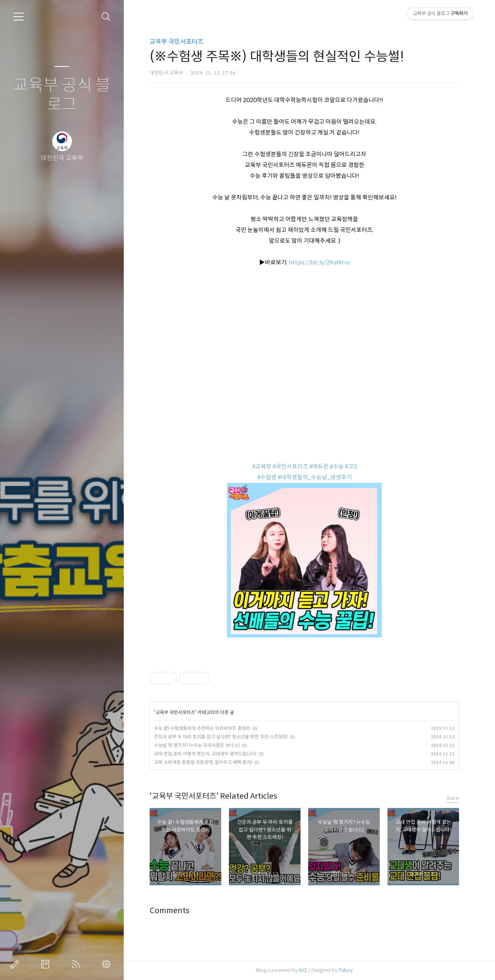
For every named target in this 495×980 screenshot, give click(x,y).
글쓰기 (16, 964)
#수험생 (267, 477)
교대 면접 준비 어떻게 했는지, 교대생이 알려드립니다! (205, 754)
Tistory (346, 970)
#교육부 (262, 466)
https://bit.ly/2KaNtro (319, 262)
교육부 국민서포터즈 (177, 42)
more (453, 798)
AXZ (303, 970)
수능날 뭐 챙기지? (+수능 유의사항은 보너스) (197, 745)
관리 (108, 964)
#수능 (337, 466)
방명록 (47, 964)
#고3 (351, 466)
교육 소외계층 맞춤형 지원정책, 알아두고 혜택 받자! (203, 762)
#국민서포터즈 (290, 466)
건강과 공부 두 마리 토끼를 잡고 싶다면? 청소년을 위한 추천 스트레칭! (221, 737)
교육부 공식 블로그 (62, 95)
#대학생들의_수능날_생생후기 (315, 477)
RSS (77, 964)
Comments (170, 911)
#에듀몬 (319, 466)
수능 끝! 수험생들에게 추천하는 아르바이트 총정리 (202, 728)
